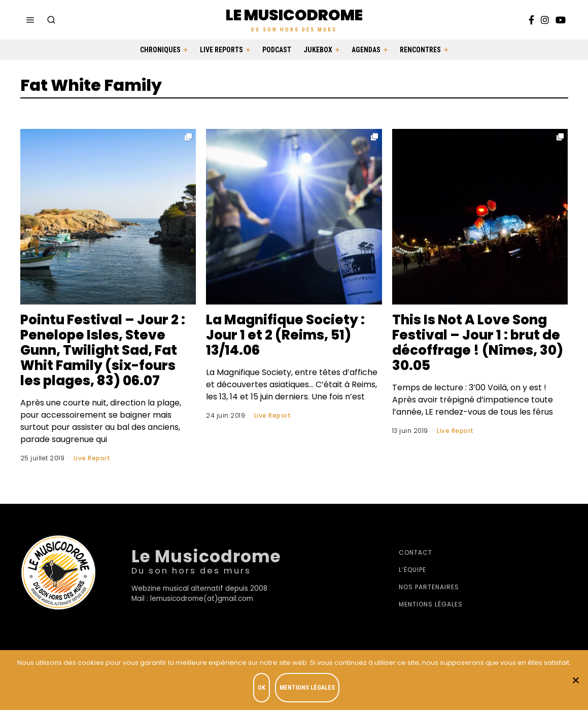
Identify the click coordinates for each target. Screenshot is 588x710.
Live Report (92, 458)
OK (262, 688)
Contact (416, 552)
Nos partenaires (429, 587)
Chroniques (160, 50)
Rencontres (420, 50)
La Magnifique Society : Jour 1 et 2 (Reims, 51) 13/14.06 (285, 335)
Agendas (366, 50)
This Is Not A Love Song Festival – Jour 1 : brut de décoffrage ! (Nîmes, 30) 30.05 (478, 343)
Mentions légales (431, 604)
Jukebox (318, 50)
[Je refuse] (575, 680)
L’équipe (412, 570)
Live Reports (221, 50)
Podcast (277, 50)
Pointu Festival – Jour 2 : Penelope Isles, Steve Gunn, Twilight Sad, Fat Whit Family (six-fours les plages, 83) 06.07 (103, 350)
